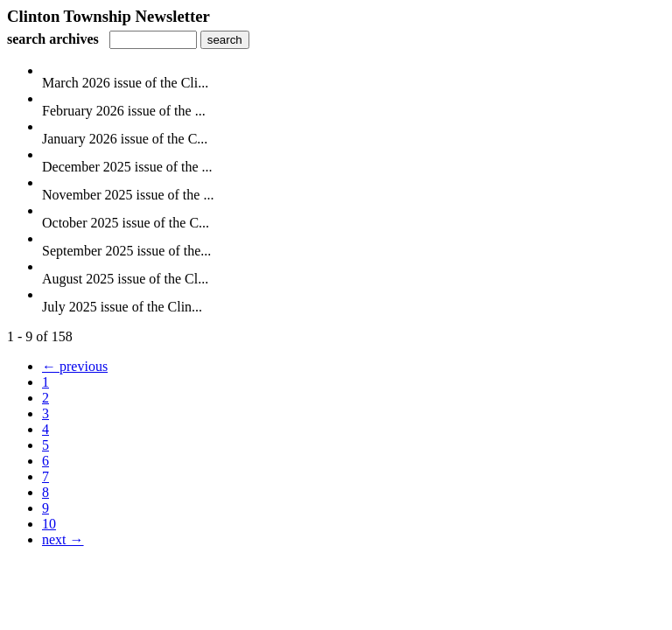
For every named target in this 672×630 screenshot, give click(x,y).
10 (49, 524)
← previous (75, 366)
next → (63, 539)
